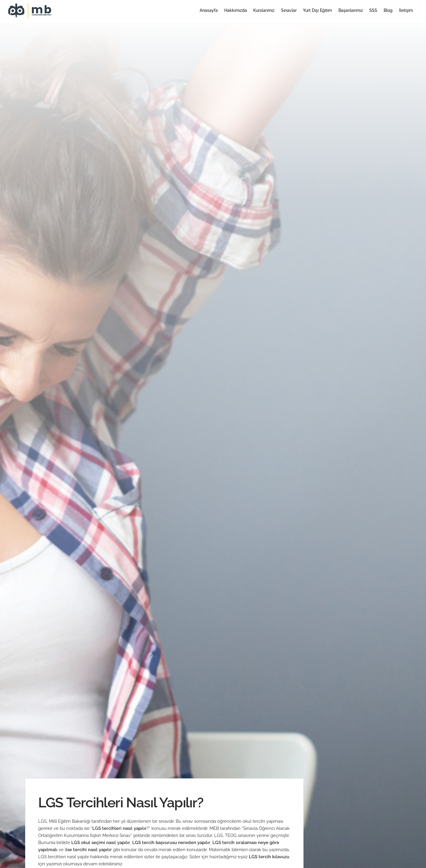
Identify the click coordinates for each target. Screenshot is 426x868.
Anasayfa (209, 10)
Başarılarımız (351, 10)
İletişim (406, 10)
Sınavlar (289, 10)
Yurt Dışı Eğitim (317, 10)
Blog (388, 10)
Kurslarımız (264, 10)
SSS (373, 10)
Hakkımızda (236, 10)
